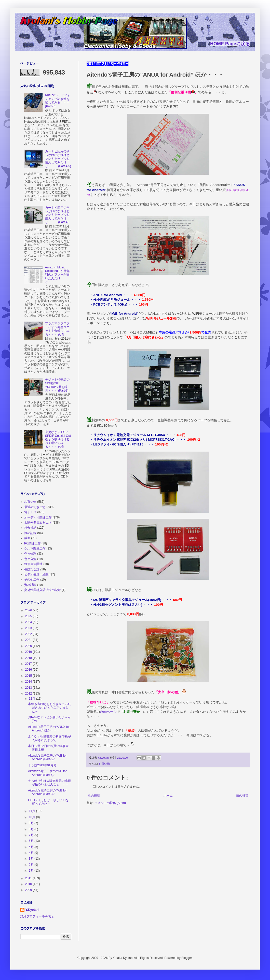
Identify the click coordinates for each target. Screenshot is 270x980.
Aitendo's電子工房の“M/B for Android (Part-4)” (47, 773)
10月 (32, 817)
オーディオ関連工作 (38, 517)
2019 (29, 652)
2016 (29, 670)
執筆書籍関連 (33, 564)
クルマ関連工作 (35, 549)
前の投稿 (242, 796)
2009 (29, 890)
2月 (32, 865)
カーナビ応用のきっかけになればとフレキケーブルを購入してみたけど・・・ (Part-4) (57, 215)
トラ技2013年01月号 (42, 765)
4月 (32, 853)
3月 (32, 859)
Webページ (108, 712)
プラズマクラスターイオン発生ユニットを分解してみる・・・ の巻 (57, 329)
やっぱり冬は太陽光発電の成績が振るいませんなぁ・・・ (49, 783)
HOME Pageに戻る (230, 44)
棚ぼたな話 (32, 569)
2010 (29, 884)
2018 (29, 658)
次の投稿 (94, 796)
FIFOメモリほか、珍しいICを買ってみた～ (48, 802)
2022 (29, 634)
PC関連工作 (32, 543)
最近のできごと (35, 507)
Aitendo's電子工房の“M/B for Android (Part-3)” (47, 792)
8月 (32, 829)
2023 (29, 628)
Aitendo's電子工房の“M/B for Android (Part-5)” (47, 757)
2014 (29, 682)
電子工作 (30, 512)
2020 (29, 646)
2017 (29, 664)
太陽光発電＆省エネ (38, 523)
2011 (29, 878)
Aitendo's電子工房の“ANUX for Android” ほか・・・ (49, 729)
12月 (32, 699)
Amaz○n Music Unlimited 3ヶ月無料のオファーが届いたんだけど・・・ (57, 275)
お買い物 (104, 764)
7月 (32, 835)
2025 (29, 616)
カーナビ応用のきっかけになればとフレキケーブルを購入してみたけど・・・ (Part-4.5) (58, 159)
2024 (29, 622)
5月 (32, 847)
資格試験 (30, 585)
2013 (29, 688)
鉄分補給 (30, 528)
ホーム (168, 796)
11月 (32, 811)
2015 (29, 676)
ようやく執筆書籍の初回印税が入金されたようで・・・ (49, 738)
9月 (32, 823)
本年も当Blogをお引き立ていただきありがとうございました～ (49, 708)
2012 (29, 694)
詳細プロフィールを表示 (37, 916)
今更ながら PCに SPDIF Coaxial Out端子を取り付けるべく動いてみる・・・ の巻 (58, 439)
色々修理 (30, 554)
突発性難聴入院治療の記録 (43, 590)
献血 (27, 538)
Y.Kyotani (32, 910)
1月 (32, 871)
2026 (29, 610)
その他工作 (32, 580)
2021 (29, 640)
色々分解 (30, 559)
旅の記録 (30, 533)
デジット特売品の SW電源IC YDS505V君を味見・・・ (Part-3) (57, 385)
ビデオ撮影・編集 (36, 574)
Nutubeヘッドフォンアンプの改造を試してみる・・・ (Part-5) (58, 101)
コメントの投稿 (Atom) (110, 803)
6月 (32, 841)
